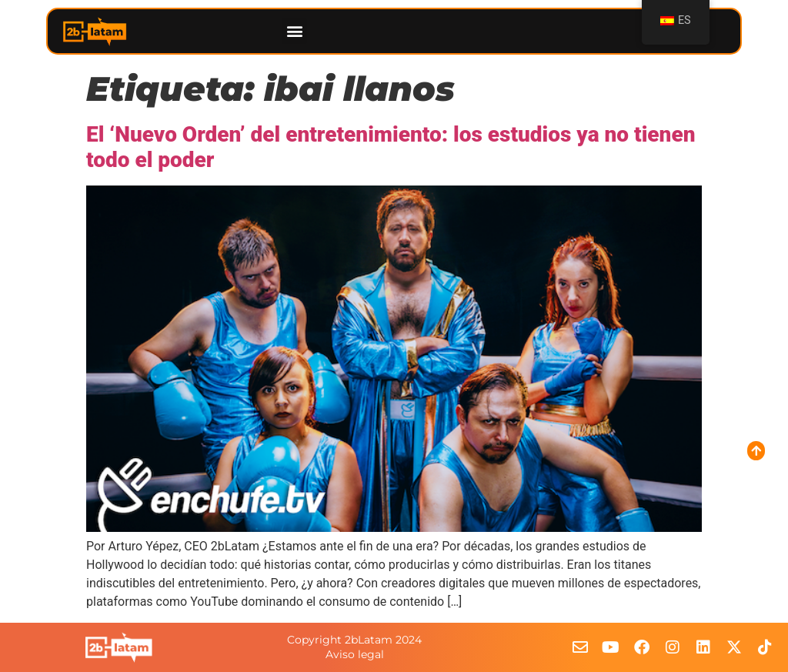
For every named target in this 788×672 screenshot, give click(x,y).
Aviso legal (355, 654)
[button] (294, 31)
